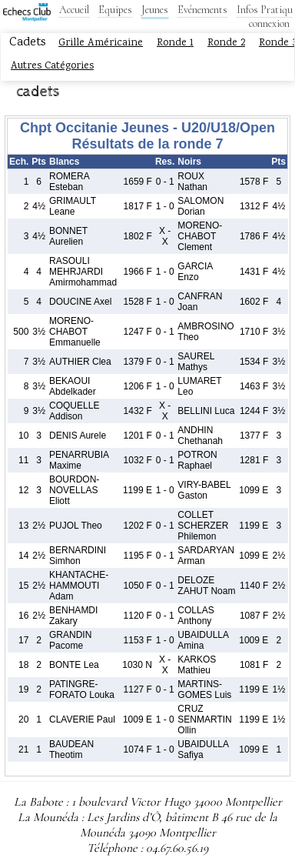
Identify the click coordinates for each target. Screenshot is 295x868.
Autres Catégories (52, 66)
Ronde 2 (226, 43)
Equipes (115, 10)
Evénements (202, 10)
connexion (269, 23)
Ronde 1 (175, 43)
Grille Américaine (101, 43)
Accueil (74, 10)
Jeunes (155, 10)
